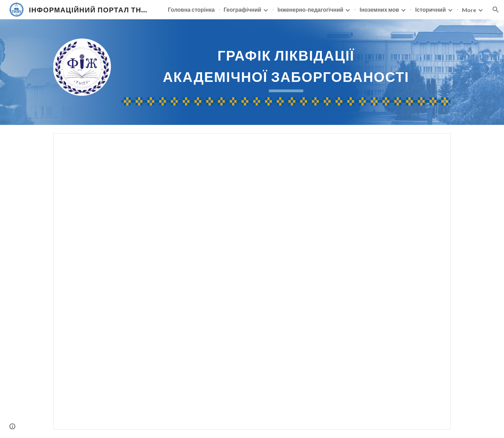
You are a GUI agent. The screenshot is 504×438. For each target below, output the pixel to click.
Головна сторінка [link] (191, 9)
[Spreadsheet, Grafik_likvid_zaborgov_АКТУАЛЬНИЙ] (252, 281)
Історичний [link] (430, 9)
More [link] (469, 10)
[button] (496, 10)
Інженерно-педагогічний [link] (311, 9)
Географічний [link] (243, 9)
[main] (286, 68)
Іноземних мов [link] (379, 9)
